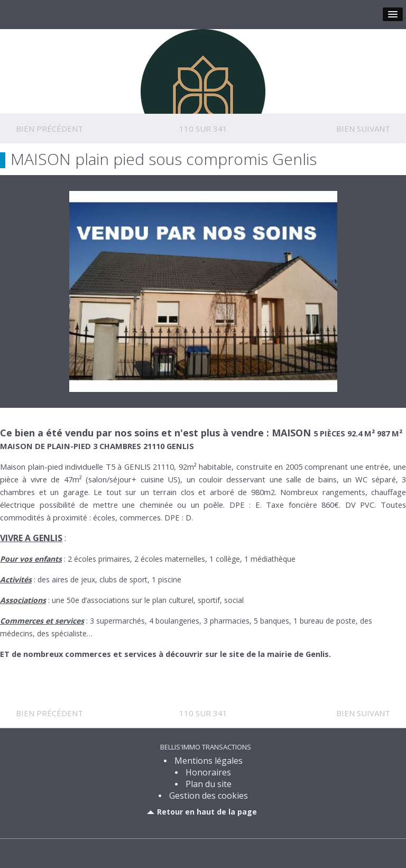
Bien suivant (363, 129)
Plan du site (209, 784)
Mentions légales (209, 761)
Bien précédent (49, 129)
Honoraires (208, 772)
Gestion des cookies (209, 796)
